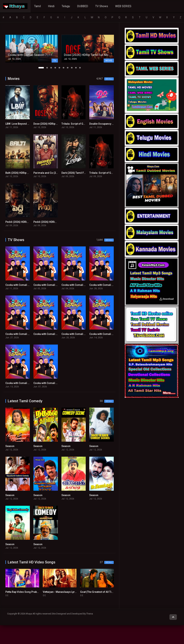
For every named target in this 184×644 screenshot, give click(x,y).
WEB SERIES (123, 6)
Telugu (66, 6)
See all (109, 79)
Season (10, 446)
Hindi (51, 6)
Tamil (37, 6)
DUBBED (83, 6)
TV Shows (102, 6)
